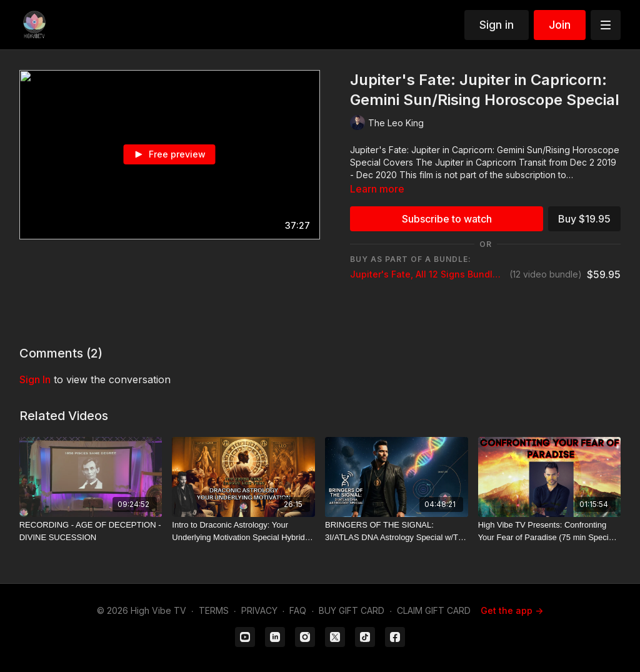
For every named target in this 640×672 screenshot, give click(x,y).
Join (560, 25)
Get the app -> (512, 610)
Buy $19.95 (584, 219)
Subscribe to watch (447, 219)
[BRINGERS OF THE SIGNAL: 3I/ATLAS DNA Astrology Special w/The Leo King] (397, 531)
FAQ (298, 610)
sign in (35, 379)
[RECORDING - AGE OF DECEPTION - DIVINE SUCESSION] (91, 531)
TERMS (214, 610)
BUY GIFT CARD (352, 610)
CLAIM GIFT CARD (434, 610)
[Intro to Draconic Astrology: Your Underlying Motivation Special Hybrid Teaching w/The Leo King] (243, 531)
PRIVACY (259, 610)
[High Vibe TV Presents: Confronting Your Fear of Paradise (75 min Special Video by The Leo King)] (550, 531)
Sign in (497, 25)
